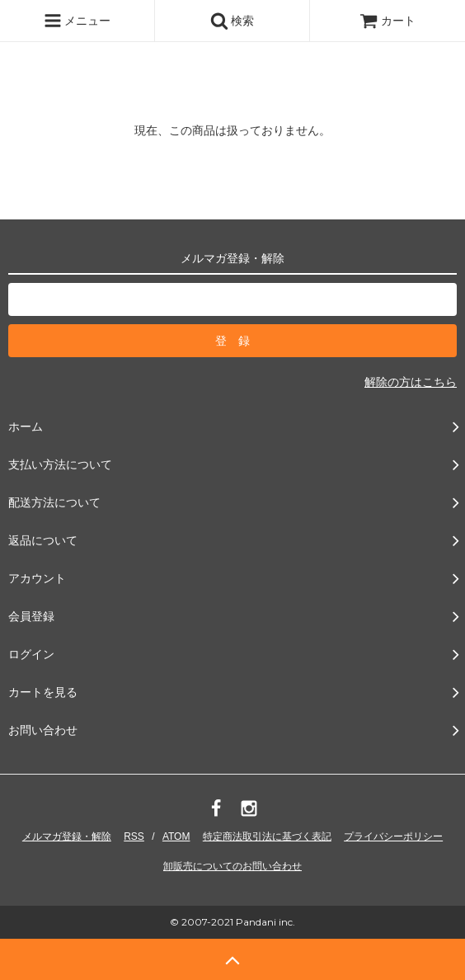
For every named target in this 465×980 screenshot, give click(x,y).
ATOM (176, 836)
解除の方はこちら (411, 382)
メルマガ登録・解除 (67, 836)
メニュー (77, 21)
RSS (134, 836)
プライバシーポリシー (393, 836)
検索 (233, 21)
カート (387, 21)
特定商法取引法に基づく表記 (267, 836)
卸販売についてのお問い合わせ (233, 866)
